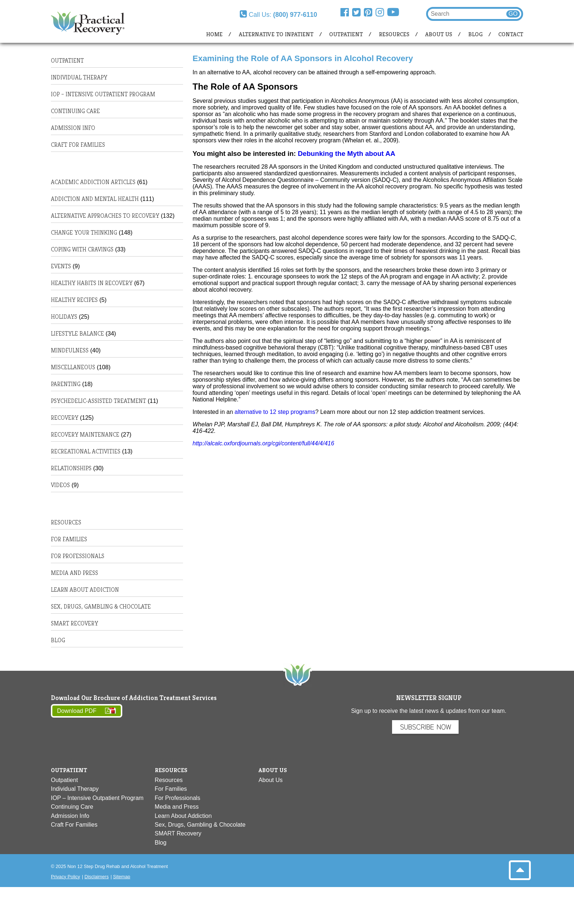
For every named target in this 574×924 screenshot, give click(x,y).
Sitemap (122, 877)
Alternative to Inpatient (276, 34)
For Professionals (78, 556)
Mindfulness (70, 350)
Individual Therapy (79, 77)
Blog (475, 34)
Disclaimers (97, 877)
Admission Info (73, 128)
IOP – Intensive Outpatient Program (103, 94)
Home (214, 34)
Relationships (71, 468)
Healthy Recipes (74, 300)
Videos (60, 485)
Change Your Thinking (84, 233)
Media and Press (74, 573)
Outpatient (346, 34)
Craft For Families (78, 145)
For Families (69, 539)
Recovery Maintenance (85, 435)
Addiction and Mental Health (95, 199)
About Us (439, 34)
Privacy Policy (66, 877)
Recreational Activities (86, 451)
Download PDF (77, 711)
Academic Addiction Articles (93, 182)
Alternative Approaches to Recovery (105, 216)
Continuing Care (75, 111)
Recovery (65, 418)
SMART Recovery (74, 623)
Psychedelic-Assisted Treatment (98, 401)
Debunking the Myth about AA (348, 154)
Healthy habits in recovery (92, 283)
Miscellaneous (73, 367)
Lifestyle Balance (77, 334)
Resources (394, 34)
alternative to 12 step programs (275, 412)
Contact (511, 34)
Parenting (66, 384)
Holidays (64, 317)
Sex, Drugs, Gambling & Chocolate (101, 607)
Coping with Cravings (82, 249)
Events (61, 266)
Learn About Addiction (85, 590)
